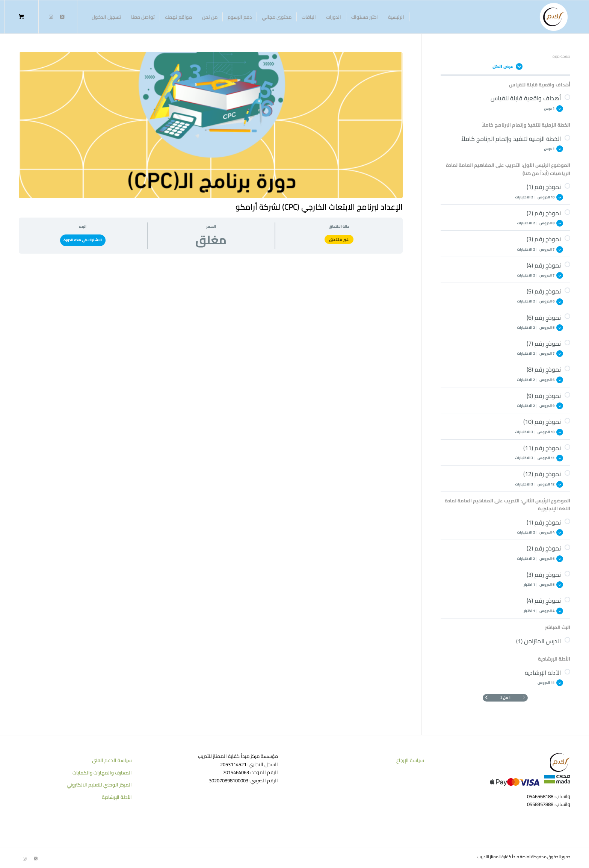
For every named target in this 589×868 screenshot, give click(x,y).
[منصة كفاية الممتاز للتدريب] (554, 17)
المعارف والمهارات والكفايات (102, 773)
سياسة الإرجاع (410, 760)
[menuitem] (396, 17)
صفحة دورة (561, 56)
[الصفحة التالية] (486, 698)
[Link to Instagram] (51, 17)
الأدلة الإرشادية (117, 797)
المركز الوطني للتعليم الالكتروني (99, 785)
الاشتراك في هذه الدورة (83, 240)
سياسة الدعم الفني (112, 760)
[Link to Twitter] (62, 17)
